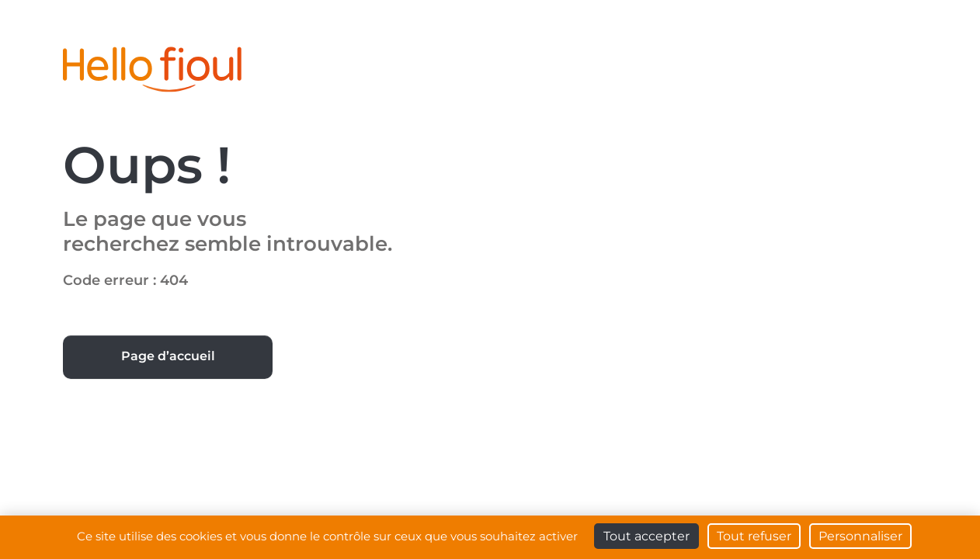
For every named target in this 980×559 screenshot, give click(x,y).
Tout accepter (646, 536)
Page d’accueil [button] (168, 356)
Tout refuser (754, 536)
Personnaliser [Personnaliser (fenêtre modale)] (860, 536)
